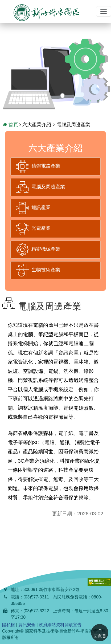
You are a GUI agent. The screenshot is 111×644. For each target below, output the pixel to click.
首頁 (10, 125)
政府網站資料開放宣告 (60, 625)
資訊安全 (27, 625)
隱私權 (9, 625)
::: (2, 11)
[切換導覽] (104, 11)
